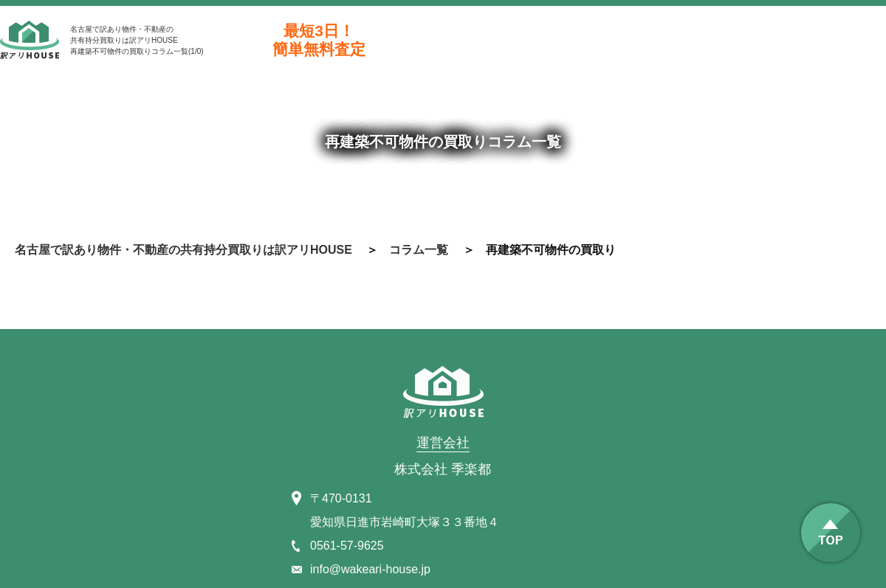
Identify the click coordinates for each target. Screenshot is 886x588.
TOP (831, 533)
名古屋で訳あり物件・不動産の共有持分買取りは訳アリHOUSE (183, 250)
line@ (812, 40)
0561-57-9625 (487, 40)
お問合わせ (650, 40)
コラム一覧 (419, 250)
